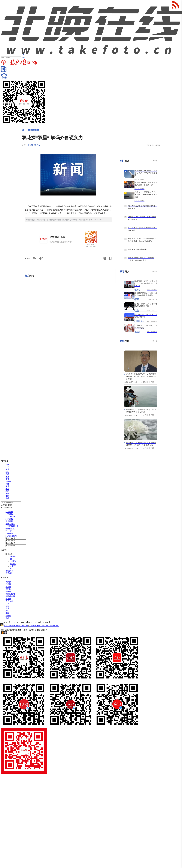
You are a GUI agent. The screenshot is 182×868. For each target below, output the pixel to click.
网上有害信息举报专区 (17, 633)
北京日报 (9, 512)
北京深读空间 (11, 536)
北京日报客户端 (34, 145)
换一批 (155, 161)
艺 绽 (9, 531)
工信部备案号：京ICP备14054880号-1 (44, 626)
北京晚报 (9, 514)
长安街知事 (10, 529)
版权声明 (9, 571)
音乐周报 (9, 521)
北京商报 (9, 519)
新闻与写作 (10, 524)
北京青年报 (10, 517)
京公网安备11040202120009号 (16, 626)
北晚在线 (9, 533)
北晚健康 (34, 130)
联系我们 (9, 573)
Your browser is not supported (68, 175)
